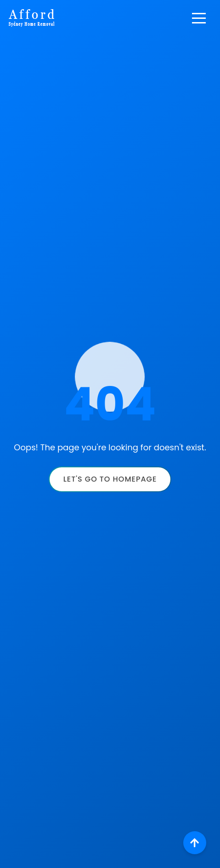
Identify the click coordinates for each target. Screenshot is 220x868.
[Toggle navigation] (199, 18)
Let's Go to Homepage (110, 479)
